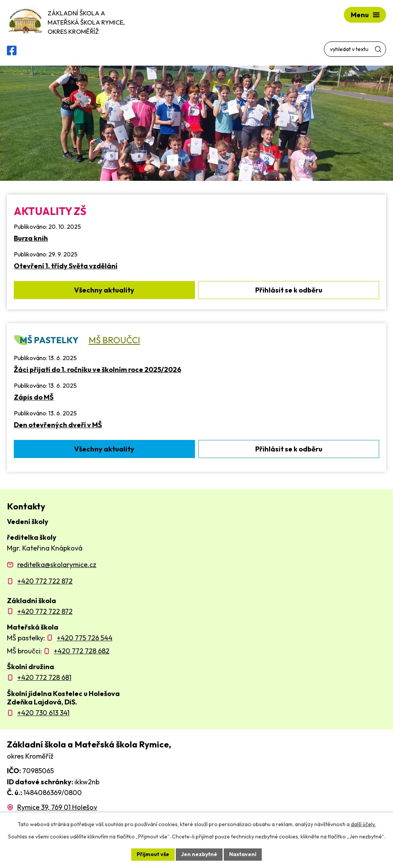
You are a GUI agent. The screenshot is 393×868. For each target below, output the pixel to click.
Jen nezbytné (199, 854)
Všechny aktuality (104, 290)
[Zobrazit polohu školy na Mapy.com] (52, 807)
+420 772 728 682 (82, 651)
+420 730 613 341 (43, 713)
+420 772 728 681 (44, 677)
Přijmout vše (153, 854)
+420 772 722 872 (45, 581)
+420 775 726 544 (85, 638)
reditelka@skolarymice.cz (57, 565)
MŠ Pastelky (49, 340)
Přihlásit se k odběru (289, 290)
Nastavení (243, 854)
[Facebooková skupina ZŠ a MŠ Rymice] (12, 50)
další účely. (363, 824)
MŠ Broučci (114, 340)
